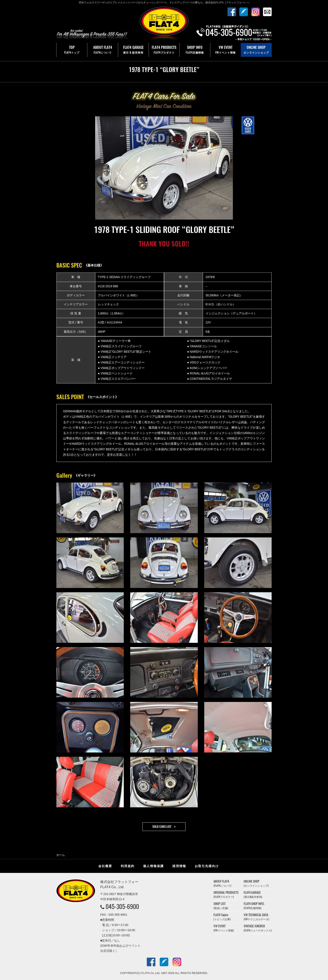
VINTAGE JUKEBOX (258, 928)
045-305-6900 (122, 906)
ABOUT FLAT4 (103, 50)
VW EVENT (226, 50)
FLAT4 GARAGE (133, 50)
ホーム (61, 855)
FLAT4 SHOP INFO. (254, 906)
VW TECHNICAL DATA (256, 917)
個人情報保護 (153, 866)
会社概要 (105, 866)
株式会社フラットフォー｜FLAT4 (164, 24)
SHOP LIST (221, 906)
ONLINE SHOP (256, 50)
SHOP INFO (195, 50)
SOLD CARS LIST (162, 827)
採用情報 (179, 866)
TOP (72, 50)
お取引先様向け (207, 866)
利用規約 (128, 866)
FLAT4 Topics (222, 917)
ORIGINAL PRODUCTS (226, 895)
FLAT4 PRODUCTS (164, 50)
